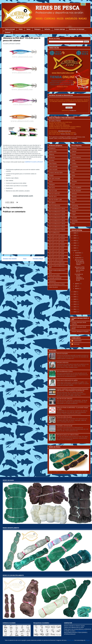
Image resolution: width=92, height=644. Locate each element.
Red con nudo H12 (54, 194)
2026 (75, 233)
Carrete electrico (76, 157)
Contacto (8, 32)
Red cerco (52, 188)
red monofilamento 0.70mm (57, 284)
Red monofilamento (55, 206)
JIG (72, 178)
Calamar (74, 151)
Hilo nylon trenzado (54, 178)
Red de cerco (53, 197)
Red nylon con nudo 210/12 (57, 236)
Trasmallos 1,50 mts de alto (64, 426)
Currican (74, 169)
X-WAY (74, 215)
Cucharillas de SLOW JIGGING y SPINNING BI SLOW (79, 277)
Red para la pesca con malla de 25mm (68, 435)
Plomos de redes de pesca (64, 417)
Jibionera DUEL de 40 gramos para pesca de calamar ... (79, 262)
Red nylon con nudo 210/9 (56, 257)
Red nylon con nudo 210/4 (56, 251)
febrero (77, 288)
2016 (75, 297)
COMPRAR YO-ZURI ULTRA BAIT (34, 162)
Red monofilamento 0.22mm (57, 212)
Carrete (74, 154)
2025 (75, 235)
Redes (21, 29)
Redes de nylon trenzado (56, 260)
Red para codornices (63, 362)
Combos (74, 164)
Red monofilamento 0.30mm (57, 218)
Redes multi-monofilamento (57, 263)
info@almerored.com (64, 131)
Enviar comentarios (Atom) (27, 263)
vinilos (73, 224)
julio (76, 286)
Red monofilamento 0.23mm (57, 215)
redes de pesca (53, 287)
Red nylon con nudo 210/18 (57, 239)
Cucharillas (75, 166)
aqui (75, 134)
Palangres (37, 29)
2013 (75, 304)
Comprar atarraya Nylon (56, 173)
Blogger (88, 640)
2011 (75, 309)
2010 (75, 312)
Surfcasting (75, 206)
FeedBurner (73, 111)
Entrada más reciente (10, 259)
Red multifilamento (54, 233)
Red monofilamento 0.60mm (57, 230)
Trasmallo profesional (55, 278)
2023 (75, 241)
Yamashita (74, 221)
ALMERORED (77, 341)
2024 (75, 238)
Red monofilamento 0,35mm (65, 371)
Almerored (76, 344)
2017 (75, 294)
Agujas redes (53, 151)
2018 (75, 292)
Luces (73, 185)
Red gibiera (52, 203)
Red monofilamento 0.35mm (57, 221)
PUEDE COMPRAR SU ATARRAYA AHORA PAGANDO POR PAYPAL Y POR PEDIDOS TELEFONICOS (72, 390)
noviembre (78, 253)
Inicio (25, 259)
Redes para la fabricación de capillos (67, 380)
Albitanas (52, 154)
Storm (73, 203)
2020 (75, 248)
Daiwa (73, 176)
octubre (77, 255)
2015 (75, 299)
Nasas (28, 29)
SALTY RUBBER (76, 188)
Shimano (74, 197)
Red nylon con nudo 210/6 (56, 254)
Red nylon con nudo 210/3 (56, 248)
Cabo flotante (53, 164)
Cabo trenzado (53, 169)
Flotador (51, 176)
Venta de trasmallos (62, 354)
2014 (75, 302)
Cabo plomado (53, 166)
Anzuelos (52, 160)
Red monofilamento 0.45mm (57, 224)
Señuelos (47, 29)
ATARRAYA (52, 148)
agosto (77, 284)
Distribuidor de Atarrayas (77, 29)
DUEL (73, 173)
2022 (75, 243)
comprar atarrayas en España (80, 332)
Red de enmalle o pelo (55, 200)
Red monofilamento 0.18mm (57, 209)
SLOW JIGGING (76, 191)
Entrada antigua (38, 259)
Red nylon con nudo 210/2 (56, 242)
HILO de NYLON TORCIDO (64, 399)
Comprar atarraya (60, 29)
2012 (75, 307)
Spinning (74, 200)
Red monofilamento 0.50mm (57, 227)
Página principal (10, 29)
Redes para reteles (54, 275)
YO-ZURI (74, 218)
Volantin (74, 212)
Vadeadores (52, 281)
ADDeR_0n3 (70, 640)
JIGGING (74, 182)
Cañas (73, 160)
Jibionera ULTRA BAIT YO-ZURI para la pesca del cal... (80, 269)
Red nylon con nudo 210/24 (57, 245)
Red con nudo (53, 191)
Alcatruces (52, 157)
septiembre (78, 258)
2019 (75, 251)
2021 (75, 245)
